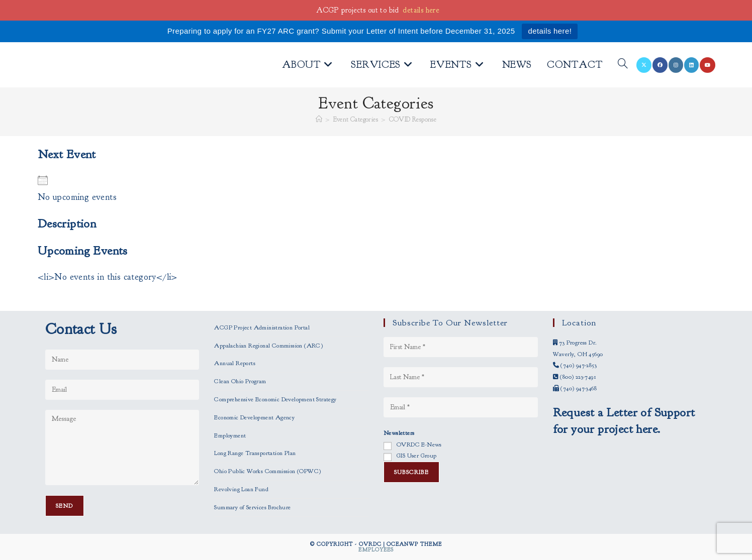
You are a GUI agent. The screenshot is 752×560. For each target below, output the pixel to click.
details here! (550, 31)
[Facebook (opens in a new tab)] (660, 65)
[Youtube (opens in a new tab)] (708, 65)
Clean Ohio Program (240, 381)
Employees (376, 549)
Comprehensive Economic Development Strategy (275, 399)
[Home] (319, 120)
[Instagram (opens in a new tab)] (676, 65)
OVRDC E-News (419, 444)
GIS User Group (417, 456)
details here (421, 10)
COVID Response (413, 120)
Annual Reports (235, 363)
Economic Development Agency (254, 417)
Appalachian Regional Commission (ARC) (268, 346)
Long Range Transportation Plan (255, 453)
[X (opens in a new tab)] (644, 65)
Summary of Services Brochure (252, 507)
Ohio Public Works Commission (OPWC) (267, 471)
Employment (230, 435)
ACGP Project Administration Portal (262, 327)
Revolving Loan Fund (241, 489)
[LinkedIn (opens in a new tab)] (691, 65)
